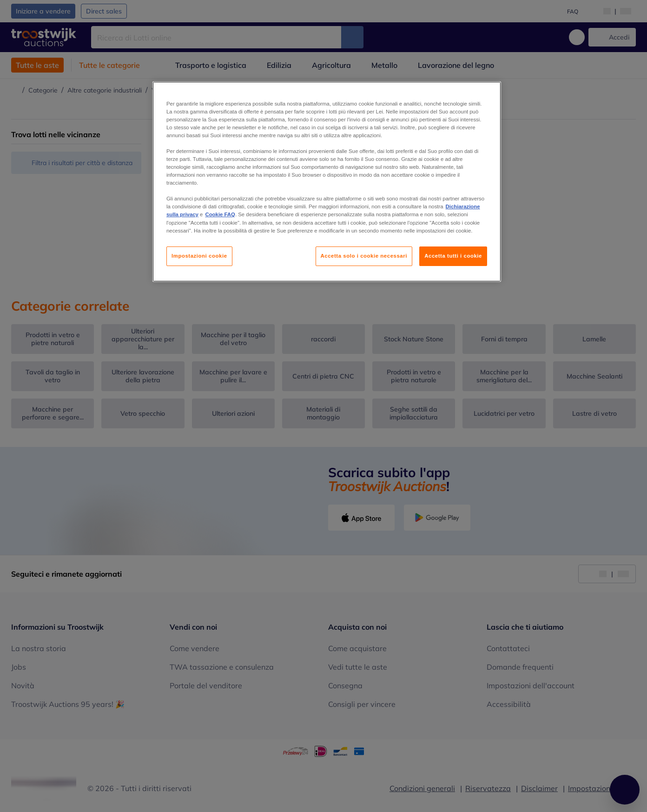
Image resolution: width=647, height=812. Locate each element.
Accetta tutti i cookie (453, 256)
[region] (327, 182)
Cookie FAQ (220, 214)
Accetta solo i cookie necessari (364, 256)
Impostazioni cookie (199, 256)
